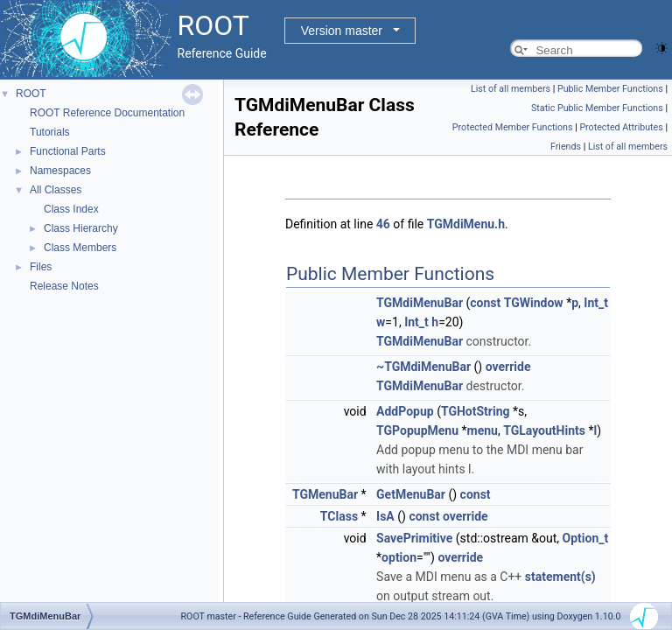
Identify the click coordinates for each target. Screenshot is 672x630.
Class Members (80, 248)
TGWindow (534, 303)
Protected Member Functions (513, 127)
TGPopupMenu (417, 430)
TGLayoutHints (544, 430)
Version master (342, 31)
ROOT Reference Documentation (107, 113)
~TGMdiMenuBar (423, 367)
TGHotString (476, 411)
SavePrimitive (414, 538)
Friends (566, 147)
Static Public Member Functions (597, 108)
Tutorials (50, 132)
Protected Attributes (621, 127)
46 (383, 224)
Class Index (71, 209)
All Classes (56, 190)
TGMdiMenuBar (420, 303)
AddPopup (405, 411)
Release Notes (64, 286)
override (508, 367)
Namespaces (60, 171)
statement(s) (560, 577)
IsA (385, 516)
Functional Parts (68, 151)
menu (483, 430)
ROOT (31, 94)
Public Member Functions (610, 89)
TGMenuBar (325, 494)
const (485, 303)
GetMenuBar (411, 494)
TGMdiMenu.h (466, 224)
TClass (339, 516)
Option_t (586, 538)
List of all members (511, 89)
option (399, 557)
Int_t (596, 303)
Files (41, 267)
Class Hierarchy (81, 228)
